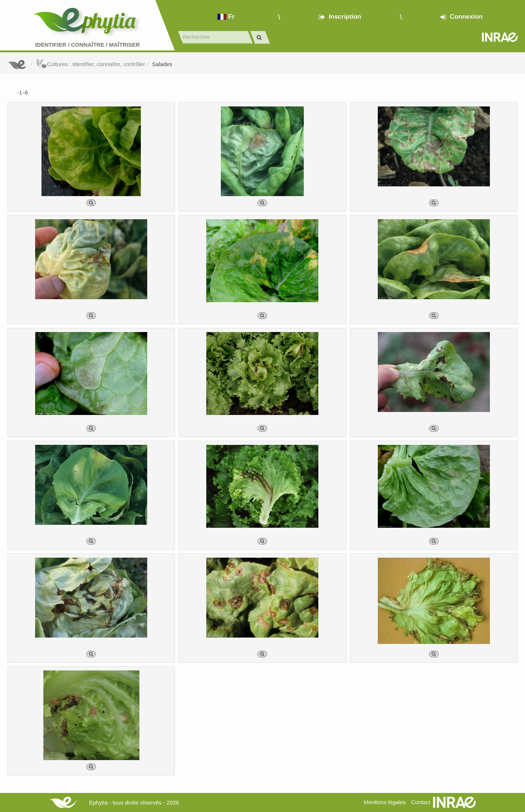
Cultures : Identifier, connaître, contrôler (91, 64)
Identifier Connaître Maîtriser (87, 45)
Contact (421, 802)
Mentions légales (385, 802)
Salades (162, 64)
